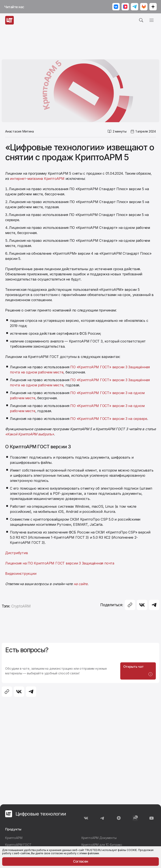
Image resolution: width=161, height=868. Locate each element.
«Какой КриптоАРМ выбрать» (30, 434)
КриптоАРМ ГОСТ (18, 845)
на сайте (81, 584)
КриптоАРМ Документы (99, 838)
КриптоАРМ (14, 838)
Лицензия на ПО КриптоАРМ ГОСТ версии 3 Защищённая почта (60, 563)
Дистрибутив (16, 553)
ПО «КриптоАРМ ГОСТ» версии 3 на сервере (109, 419)
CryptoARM (21, 606)
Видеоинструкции (21, 574)
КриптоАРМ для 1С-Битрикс (102, 845)
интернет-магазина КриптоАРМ (37, 179)
